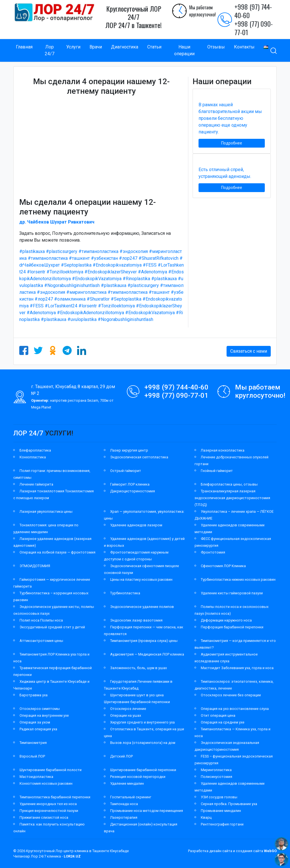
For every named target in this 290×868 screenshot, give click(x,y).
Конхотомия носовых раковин (46, 783)
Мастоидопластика (36, 777)
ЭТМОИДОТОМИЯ (35, 566)
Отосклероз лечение (128, 709)
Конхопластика (33, 457)
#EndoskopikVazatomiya (97, 279)
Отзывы (216, 47)
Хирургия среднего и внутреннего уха (142, 722)
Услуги (73, 47)
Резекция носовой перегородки (138, 777)
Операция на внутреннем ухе (44, 715)
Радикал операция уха (38, 729)
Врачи (96, 47)
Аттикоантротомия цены (41, 641)
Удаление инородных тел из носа (48, 804)
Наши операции (184, 50)
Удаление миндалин (127, 783)
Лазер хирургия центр (129, 450)
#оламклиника (70, 299)
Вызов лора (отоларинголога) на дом (143, 743)
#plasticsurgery (62, 251)
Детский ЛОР (121, 756)
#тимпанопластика (98, 251)
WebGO (270, 851)
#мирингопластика (86, 292)
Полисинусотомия (217, 777)
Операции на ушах (126, 715)
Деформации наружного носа (226, 620)
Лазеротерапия (124, 817)
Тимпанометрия (33, 743)
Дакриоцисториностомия (133, 491)
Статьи (154, 47)
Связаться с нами (249, 351)
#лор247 (128, 258)
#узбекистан (104, 258)
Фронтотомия (213, 552)
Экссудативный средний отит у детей (52, 627)
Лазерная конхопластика (223, 450)
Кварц (206, 817)
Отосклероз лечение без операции (231, 695)
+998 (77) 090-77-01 (254, 28)
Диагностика (125, 47)
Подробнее (232, 143)
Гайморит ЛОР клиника (130, 484)
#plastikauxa (32, 251)
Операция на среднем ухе (223, 722)
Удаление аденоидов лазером (136, 525)
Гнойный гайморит (217, 471)
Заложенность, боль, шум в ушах (138, 668)
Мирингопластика (216, 770)
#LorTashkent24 (61, 306)
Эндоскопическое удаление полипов (142, 607)
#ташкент (79, 258)
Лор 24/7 (50, 50)
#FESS (150, 265)
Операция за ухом (35, 722)
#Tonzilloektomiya (65, 272)
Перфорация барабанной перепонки (232, 627)
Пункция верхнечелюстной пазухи (49, 811)
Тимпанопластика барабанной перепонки (55, 797)
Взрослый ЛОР (32, 756)
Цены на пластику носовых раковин (141, 579)
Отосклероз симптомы (40, 709)
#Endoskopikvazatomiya (117, 265)
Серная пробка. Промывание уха (229, 804)
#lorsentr (36, 272)
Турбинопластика (125, 593)
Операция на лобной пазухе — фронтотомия (57, 552)
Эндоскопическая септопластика (139, 457)
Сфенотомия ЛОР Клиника (223, 566)
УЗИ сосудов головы (219, 797)
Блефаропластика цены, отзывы (229, 484)
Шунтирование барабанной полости (51, 770)
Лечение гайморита (36, 484)
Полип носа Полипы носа (41, 620)
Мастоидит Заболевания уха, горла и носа (237, 668)
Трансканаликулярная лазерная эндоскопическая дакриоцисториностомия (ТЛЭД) (232, 498)
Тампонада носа (124, 804)
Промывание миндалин (221, 811)
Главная (24, 47)
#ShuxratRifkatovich (158, 258)
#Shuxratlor (98, 299)
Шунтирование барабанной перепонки (143, 770)
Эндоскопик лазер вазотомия (136, 620)
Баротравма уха (34, 695)
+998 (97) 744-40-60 (253, 11)
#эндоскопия (134, 251)
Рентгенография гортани (222, 824)
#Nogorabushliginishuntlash (72, 285)
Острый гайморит (126, 471)
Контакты (244, 47)
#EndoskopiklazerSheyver (111, 272)
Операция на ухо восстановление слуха (235, 709)
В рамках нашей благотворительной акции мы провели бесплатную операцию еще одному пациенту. (230, 118)
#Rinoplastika (136, 279)
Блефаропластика (35, 450)
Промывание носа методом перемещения (147, 811)
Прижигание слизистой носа (44, 817)
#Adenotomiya (153, 272)
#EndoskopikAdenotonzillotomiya (90, 313)
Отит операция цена (218, 715)
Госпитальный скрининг (131, 797)
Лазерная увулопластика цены (46, 511)
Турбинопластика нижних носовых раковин (238, 579)
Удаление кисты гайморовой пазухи (232, 593)
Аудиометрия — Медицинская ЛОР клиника (147, 654)
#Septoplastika (76, 265)
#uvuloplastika (82, 319)
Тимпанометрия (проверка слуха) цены (144, 641)
